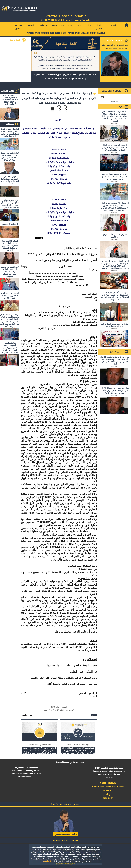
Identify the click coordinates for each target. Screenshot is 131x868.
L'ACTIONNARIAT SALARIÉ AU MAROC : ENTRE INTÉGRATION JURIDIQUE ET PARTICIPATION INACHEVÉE (10, 100)
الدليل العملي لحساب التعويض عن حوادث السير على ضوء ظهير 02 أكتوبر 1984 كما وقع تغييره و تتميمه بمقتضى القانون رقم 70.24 (115, 265)
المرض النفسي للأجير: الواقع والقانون (115, 236)
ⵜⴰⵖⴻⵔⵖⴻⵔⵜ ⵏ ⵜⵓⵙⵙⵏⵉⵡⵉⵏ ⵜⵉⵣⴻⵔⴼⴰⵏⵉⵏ (65, 16)
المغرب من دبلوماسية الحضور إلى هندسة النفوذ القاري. (10, 295)
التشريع (113, 25)
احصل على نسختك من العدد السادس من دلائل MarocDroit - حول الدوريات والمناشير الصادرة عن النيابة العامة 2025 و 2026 (65, 77)
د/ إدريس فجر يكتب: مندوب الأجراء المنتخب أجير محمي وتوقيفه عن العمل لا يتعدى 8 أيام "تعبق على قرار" (115, 360)
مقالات (88, 25)
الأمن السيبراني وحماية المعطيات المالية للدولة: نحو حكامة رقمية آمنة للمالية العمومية (10, 272)
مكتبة (79, 25)
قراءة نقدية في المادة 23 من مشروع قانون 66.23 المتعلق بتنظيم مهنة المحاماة (10, 156)
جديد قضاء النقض (18, 27)
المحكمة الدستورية (10, 224)
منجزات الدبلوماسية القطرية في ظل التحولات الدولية (115, 325)
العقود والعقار (44, 25)
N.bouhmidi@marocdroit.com (65, 840)
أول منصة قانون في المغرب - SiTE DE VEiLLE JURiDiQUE (66, 20)
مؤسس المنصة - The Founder (66, 804)
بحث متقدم (115, 101)
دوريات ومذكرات (58, 25)
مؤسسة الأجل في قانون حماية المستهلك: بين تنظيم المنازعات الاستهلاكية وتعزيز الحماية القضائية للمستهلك (115, 296)
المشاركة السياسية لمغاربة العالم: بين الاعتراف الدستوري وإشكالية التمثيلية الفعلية (10, 246)
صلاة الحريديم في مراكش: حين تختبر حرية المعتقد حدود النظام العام (115, 47)
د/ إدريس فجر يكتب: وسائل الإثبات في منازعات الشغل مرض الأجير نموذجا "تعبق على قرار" (115, 391)
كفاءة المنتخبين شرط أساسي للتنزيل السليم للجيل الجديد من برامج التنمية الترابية (10, 133)
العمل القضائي (99, 27)
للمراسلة (31, 25)
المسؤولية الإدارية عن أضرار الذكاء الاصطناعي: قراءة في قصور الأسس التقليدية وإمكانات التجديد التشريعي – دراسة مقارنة (115, 207)
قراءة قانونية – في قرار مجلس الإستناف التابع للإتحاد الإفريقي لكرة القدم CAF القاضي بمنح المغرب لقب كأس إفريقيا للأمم (10, 320)
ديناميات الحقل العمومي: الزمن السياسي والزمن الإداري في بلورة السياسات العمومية (10, 348)
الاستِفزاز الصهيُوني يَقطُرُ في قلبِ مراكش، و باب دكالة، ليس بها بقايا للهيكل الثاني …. (10, 204)
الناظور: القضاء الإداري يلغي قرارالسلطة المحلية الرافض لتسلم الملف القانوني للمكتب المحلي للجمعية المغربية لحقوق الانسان (40, 750)
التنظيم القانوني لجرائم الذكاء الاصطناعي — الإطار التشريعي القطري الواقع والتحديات (115, 147)
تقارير (70, 25)
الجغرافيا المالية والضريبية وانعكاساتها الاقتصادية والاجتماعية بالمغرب (10, 180)
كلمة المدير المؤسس (115, 40)
